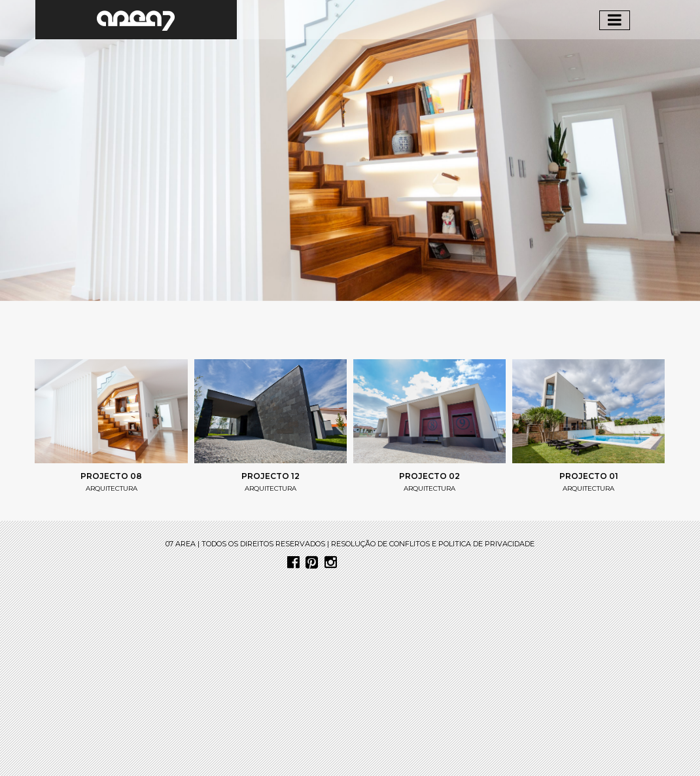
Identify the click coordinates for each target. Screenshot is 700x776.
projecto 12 (271, 476)
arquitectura (112, 488)
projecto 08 (111, 476)
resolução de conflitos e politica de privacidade (433, 544)
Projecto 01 (589, 476)
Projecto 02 (429, 476)
